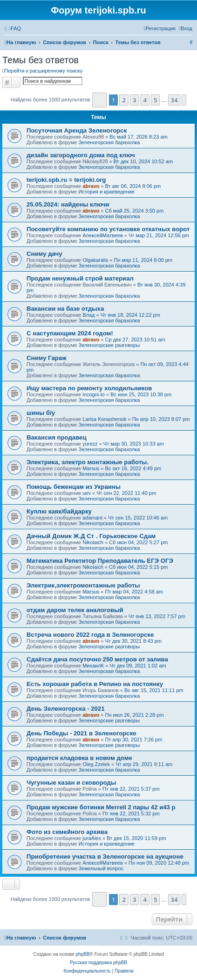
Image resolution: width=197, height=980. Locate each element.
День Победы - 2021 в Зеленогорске (82, 733)
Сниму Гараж (47, 358)
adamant (92, 518)
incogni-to (94, 394)
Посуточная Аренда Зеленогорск (77, 130)
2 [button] (124, 100)
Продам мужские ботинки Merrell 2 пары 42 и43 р (101, 807)
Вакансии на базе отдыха (65, 309)
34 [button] (174, 100)
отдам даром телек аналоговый (75, 610)
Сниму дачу (44, 254)
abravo (91, 186)
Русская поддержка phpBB (98, 963)
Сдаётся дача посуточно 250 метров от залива (97, 659)
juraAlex (92, 838)
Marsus (91, 468)
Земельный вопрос (101, 868)
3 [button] (134, 100)
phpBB (83, 954)
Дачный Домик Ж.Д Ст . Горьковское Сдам (91, 536)
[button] (99, 100)
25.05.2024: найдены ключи (68, 204)
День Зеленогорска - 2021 (66, 709)
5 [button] (155, 100)
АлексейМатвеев (103, 235)
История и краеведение (106, 192)
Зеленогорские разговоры (109, 345)
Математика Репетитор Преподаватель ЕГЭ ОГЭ (100, 561)
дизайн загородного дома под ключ (81, 155)
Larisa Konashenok (104, 419)
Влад (88, 315)
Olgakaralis (95, 260)
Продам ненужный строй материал (80, 278)
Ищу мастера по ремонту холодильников (89, 388)
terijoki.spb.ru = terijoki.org (66, 180)
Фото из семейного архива (67, 832)
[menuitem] (15, 28)
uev (87, 493)
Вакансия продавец (57, 437)
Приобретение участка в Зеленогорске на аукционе (105, 857)
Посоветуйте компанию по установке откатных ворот (108, 229)
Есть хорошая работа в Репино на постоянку (95, 684)
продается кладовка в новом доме (79, 758)
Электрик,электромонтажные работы (83, 585)
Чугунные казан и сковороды (71, 783)
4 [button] (145, 100)
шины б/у (41, 413)
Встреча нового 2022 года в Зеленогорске (90, 635)
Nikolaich (93, 542)
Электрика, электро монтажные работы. (88, 462)
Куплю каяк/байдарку (59, 511)
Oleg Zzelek (96, 764)
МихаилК (93, 666)
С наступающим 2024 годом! (70, 333)
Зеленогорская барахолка (109, 142)
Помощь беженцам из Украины (74, 487)
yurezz (90, 444)
